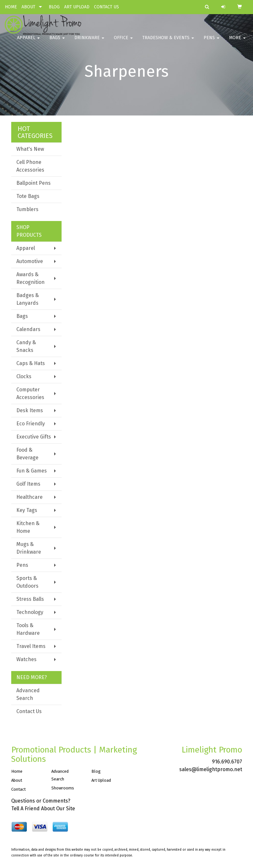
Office (123, 42)
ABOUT (28, 7)
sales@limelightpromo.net (211, 769)
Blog (96, 771)
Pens (211, 42)
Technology (30, 612)
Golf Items (28, 484)
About (17, 780)
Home (17, 771)
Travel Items (31, 646)
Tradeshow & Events (168, 42)
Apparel (28, 42)
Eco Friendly (31, 424)
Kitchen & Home (28, 527)
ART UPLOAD (77, 7)
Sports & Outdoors (27, 582)
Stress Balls (30, 599)
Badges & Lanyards (28, 299)
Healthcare (30, 497)
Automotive (30, 261)
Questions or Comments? (41, 801)
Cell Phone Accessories (30, 166)
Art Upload (101, 780)
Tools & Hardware (28, 629)
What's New (30, 149)
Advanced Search (28, 694)
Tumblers (27, 209)
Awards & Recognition (30, 278)
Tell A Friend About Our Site (43, 808)
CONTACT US (106, 7)
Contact (18, 789)
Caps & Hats (31, 363)
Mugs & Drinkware (29, 548)
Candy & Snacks (26, 346)
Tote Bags (28, 196)
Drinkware (89, 42)
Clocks (24, 376)
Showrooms (63, 788)
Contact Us (29, 711)
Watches (26, 659)
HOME (11, 7)
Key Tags (27, 510)
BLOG (54, 7)
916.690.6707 (227, 762)
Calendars (28, 329)
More (237, 42)
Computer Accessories (30, 393)
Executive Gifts (34, 437)
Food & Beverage (27, 454)
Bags (57, 42)
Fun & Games (32, 471)
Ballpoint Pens (34, 183)
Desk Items (30, 410)
